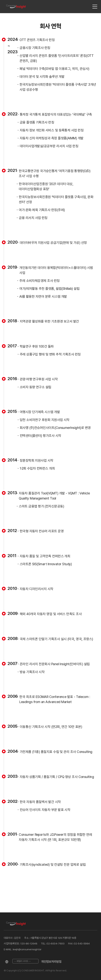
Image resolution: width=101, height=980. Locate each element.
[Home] (16, 7)
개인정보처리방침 (51, 962)
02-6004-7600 (55, 943)
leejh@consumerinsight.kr (27, 949)
